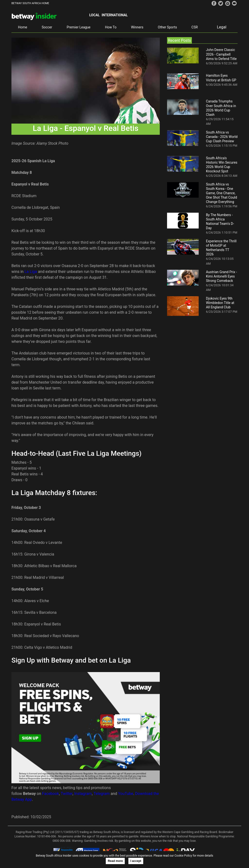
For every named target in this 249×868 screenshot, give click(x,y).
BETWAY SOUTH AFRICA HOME (30, 3)
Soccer (47, 27)
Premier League (79, 27)
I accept (136, 861)
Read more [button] (115, 861)
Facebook (50, 794)
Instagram (83, 794)
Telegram (102, 794)
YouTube (126, 794)
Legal (222, 27)
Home (23, 27)
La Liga (31, 272)
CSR (195, 27)
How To (111, 27)
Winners (137, 27)
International (115, 15)
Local (94, 15)
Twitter (67, 794)
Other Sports (167, 27)
